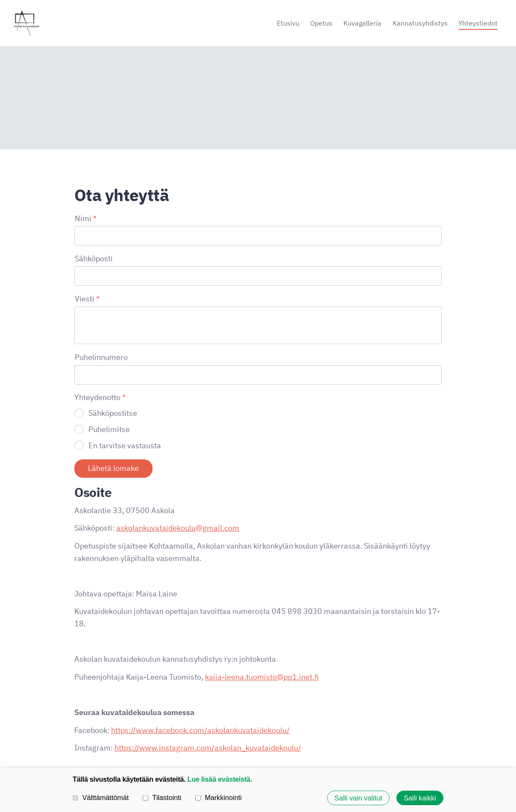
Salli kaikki (420, 798)
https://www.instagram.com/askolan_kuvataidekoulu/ (208, 676)
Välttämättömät (101, 797)
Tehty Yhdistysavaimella (413, 743)
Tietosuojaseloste (287, 743)
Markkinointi (218, 797)
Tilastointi (162, 797)
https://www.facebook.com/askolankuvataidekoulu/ (200, 659)
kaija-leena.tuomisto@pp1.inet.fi (262, 605)
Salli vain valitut (358, 798)
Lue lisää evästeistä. (220, 779)
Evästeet (333, 743)
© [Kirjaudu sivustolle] (78, 743)
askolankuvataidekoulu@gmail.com (178, 456)
